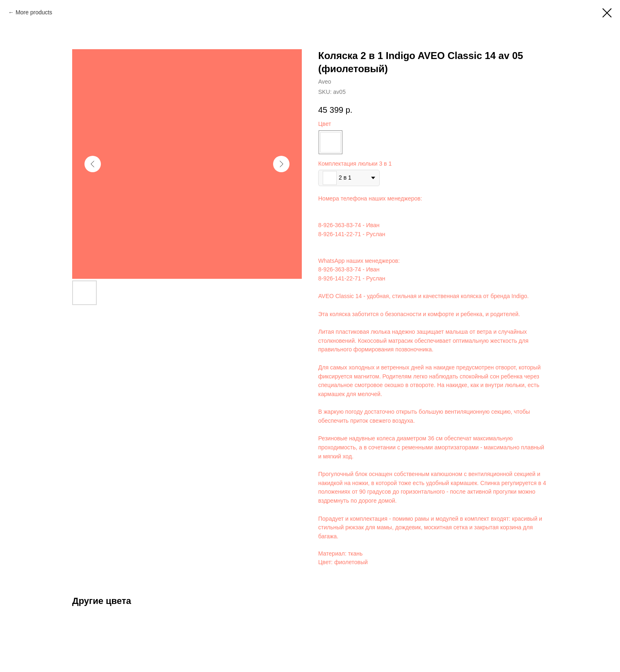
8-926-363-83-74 (340, 225)
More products (34, 12)
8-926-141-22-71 (340, 234)
